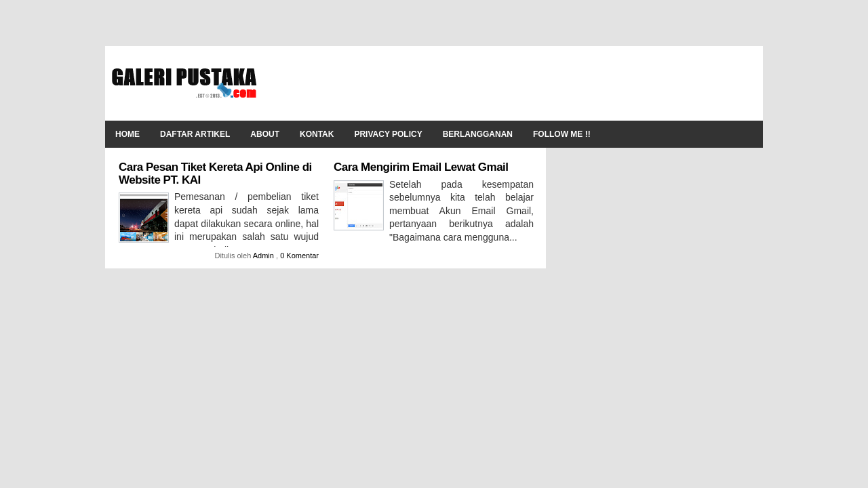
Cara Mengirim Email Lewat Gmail (421, 167)
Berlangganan (478, 134)
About (265, 134)
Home (127, 134)
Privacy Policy (388, 134)
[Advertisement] (509, 83)
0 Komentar (299, 256)
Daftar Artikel (195, 134)
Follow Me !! (562, 134)
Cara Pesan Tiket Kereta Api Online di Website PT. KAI (215, 174)
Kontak (317, 134)
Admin (264, 256)
